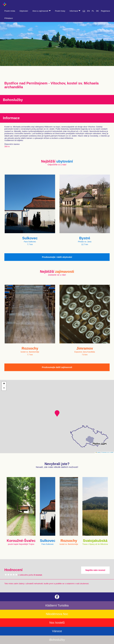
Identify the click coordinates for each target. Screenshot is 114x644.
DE (97, 11)
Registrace (106, 11)
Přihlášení (9, 18)
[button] (57, 413)
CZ (84, 11)
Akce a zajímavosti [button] (42, 11)
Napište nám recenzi (95, 570)
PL (93, 11)
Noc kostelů (57, 623)
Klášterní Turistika (57, 605)
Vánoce (57, 631)
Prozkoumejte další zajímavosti (57, 367)
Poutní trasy (60, 11)
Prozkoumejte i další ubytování (57, 257)
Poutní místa (10, 11)
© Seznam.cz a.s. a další (107, 452)
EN (88, 11)
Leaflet (98, 452)
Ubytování (24, 11)
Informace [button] (75, 11)
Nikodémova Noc (57, 614)
